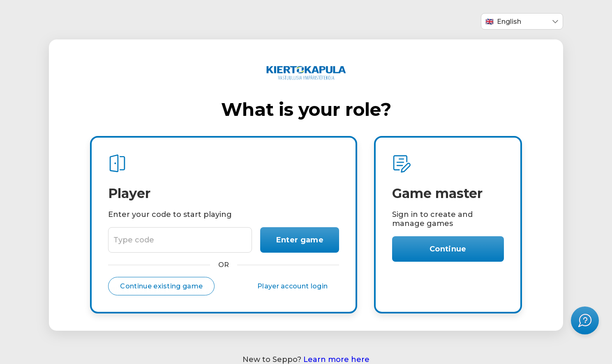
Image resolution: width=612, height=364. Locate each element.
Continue (448, 249)
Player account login (292, 286)
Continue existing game (161, 286)
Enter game (300, 240)
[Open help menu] (585, 320)
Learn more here (336, 359)
